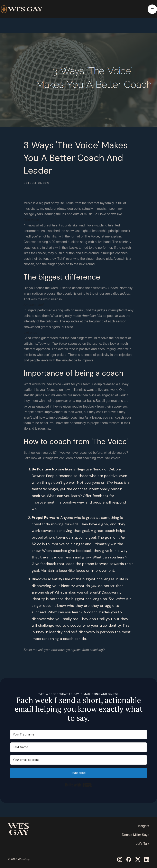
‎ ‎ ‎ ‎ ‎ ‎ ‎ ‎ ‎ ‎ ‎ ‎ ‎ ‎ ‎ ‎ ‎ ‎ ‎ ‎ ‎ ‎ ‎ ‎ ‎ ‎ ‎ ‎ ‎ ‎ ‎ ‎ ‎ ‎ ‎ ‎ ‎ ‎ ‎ (23, 841)
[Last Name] (78, 747)
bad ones (30, 333)
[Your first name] (78, 735)
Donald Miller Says (135, 835)
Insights (143, 826)
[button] (152, 9)
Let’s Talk (142, 844)
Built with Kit (79, 785)
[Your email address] (78, 760)
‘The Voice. (32, 220)
